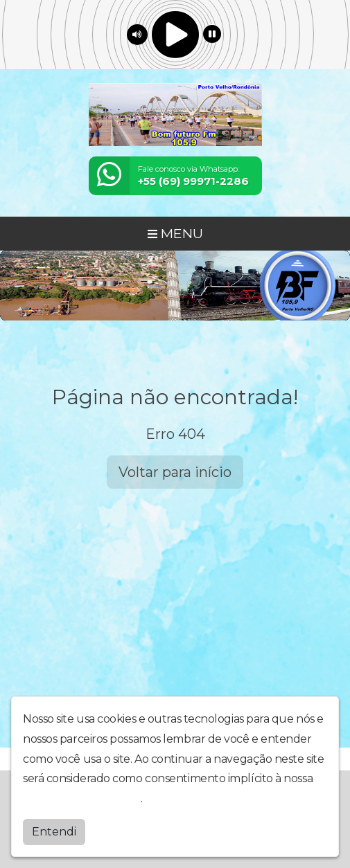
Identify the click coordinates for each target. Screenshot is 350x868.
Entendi (54, 832)
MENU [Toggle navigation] (175, 233)
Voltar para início (175, 472)
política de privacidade (82, 798)
